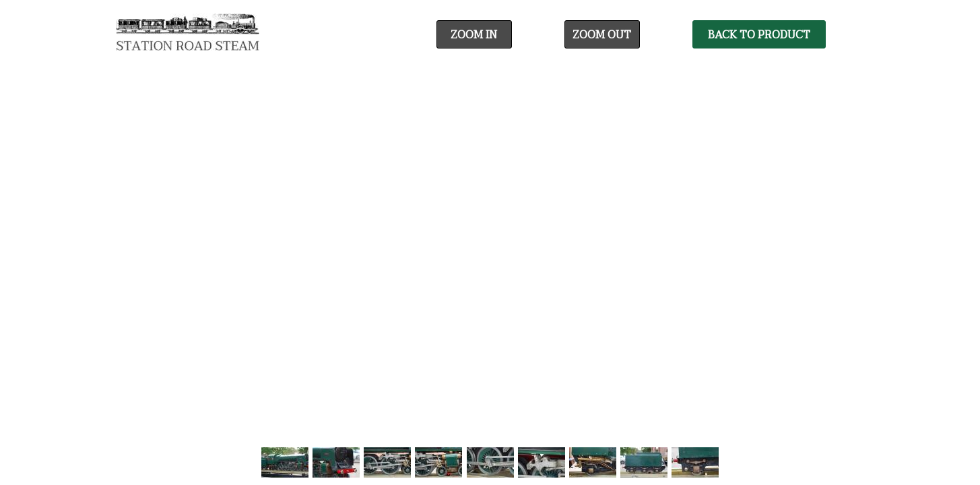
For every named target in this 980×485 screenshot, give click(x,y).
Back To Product (759, 35)
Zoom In (474, 35)
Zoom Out (602, 35)
